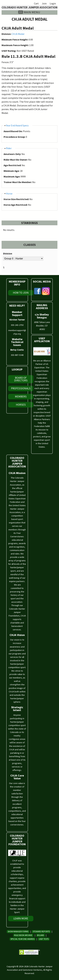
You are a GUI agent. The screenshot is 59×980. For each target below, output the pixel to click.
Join (44, 3)
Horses (21, 405)
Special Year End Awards (22, 939)
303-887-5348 (17, 355)
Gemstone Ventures (32, 970)
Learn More (21, 918)
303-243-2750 (17, 325)
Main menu (32, 12)
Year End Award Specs (17, 125)
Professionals (21, 388)
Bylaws (41, 935)
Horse (9, 194)
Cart (36, 3)
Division (8, 253)
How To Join (21, 293)
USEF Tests (44, 939)
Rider (9, 148)
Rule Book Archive (23, 935)
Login (53, 3)
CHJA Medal (18, 34)
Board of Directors (21, 379)
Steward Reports (41, 932)
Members (21, 397)
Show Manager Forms (18, 932)
